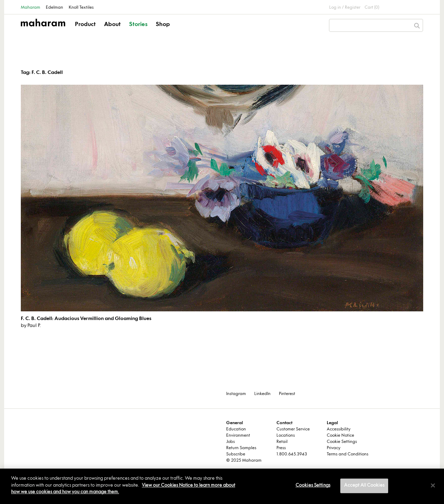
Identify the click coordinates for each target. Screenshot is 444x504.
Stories (138, 25)
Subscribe (236, 454)
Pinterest (287, 394)
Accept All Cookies (364, 486)
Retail (282, 442)
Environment (238, 436)
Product (85, 25)
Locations (286, 436)
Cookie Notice (340, 436)
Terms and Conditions (348, 454)
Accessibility (339, 429)
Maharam (31, 8)
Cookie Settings (342, 442)
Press (281, 448)
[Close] (433, 486)
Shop (163, 25)
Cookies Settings (313, 486)
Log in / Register (345, 8)
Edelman (54, 8)
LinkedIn (262, 394)
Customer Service (293, 429)
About (112, 25)
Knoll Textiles (81, 8)
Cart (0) (372, 8)
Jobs (230, 442)
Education (236, 429)
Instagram (236, 394)
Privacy (334, 448)
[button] (86, 31)
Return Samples (241, 448)
